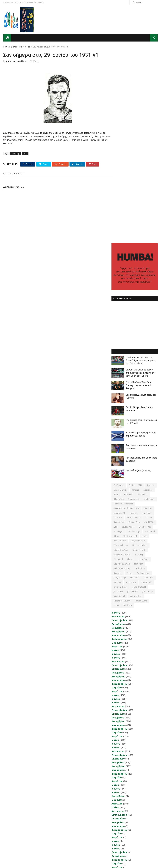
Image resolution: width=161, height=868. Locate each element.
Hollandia (135, 382)
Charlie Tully (146, 386)
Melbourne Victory (122, 372)
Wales (116, 409)
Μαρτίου (117, 447)
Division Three (120, 391)
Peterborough (134, 335)
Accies (130, 377)
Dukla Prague (145, 331)
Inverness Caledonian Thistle (126, 312)
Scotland (151, 289)
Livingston (147, 317)
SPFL (140, 289)
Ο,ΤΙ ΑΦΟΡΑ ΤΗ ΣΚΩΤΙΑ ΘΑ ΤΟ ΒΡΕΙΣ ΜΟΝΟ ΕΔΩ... (24, 2)
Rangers (135, 294)
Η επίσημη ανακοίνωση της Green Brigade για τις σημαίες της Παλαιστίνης (141, 164)
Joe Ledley (118, 396)
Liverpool (118, 322)
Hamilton (148, 312)
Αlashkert (128, 409)
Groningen (118, 335)
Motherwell (143, 299)
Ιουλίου (116, 417)
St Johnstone (149, 303)
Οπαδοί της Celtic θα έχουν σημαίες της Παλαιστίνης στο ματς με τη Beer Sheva (141, 177)
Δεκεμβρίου (118, 435)
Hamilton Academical (123, 308)
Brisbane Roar (143, 377)
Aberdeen (148, 294)
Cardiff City (149, 326)
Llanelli (130, 363)
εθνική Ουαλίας (121, 354)
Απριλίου (117, 450)
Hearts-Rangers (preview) (138, 274)
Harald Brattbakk (139, 391)
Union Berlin (144, 363)
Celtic (28, 46)
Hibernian (129, 299)
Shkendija (118, 377)
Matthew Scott (136, 400)
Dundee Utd (134, 303)
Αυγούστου (118, 421)
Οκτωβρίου (118, 428)
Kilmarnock (119, 303)
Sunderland (119, 326)
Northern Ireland (140, 349)
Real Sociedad (120, 345)
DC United (118, 363)
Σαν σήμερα (17, 46)
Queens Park (134, 326)
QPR (116, 331)
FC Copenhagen (121, 349)
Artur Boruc (131, 386)
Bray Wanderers (138, 345)
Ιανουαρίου (118, 439)
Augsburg (139, 359)
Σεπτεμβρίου (119, 424)
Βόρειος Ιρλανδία (122, 368)
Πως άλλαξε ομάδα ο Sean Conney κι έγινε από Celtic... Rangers (139, 189)
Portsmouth (150, 335)
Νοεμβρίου (118, 432)
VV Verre (117, 386)
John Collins (148, 396)
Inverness (134, 317)
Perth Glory (140, 372)
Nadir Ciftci (149, 382)
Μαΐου (115, 454)
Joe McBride (133, 396)
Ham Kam (139, 368)
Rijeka (116, 340)
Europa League (133, 322)
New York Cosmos (122, 359)
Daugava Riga (120, 382)
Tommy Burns (141, 405)
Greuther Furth (139, 354)
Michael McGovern (122, 405)
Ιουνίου (116, 458)
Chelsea (148, 322)
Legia (144, 340)
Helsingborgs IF (130, 340)
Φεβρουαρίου (119, 443)
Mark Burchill (119, 400)
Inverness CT (119, 317)
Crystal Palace (128, 331)
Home (6, 46)
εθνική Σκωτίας (120, 294)
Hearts (117, 299)
